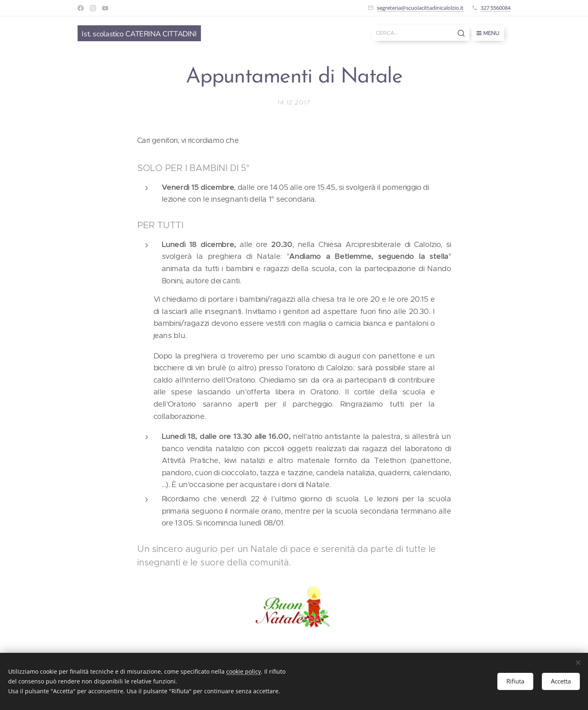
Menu (488, 33)
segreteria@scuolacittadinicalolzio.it (420, 8)
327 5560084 (496, 8)
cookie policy (244, 671)
